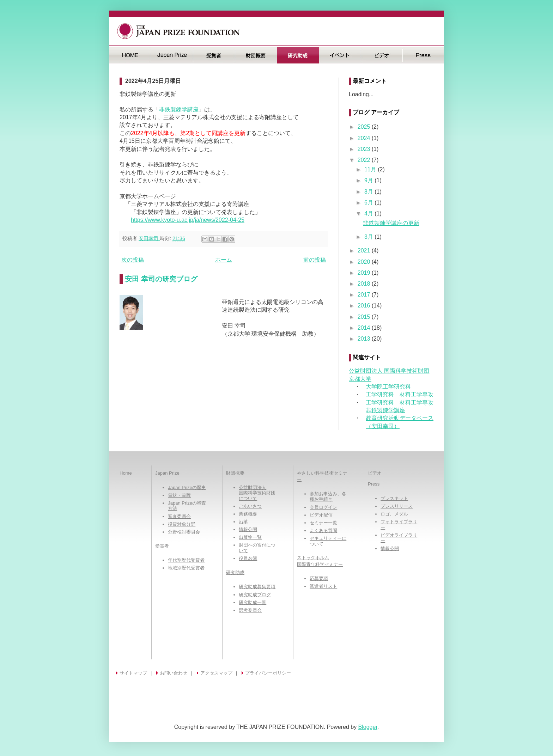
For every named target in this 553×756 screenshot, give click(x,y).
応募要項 (319, 578)
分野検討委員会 (184, 532)
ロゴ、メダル (394, 514)
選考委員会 (250, 610)
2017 (365, 295)
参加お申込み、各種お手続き (328, 497)
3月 (369, 237)
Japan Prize (167, 473)
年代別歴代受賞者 (186, 560)
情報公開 (248, 529)
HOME (130, 55)
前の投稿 (315, 260)
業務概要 (248, 514)
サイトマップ (133, 673)
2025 (365, 127)
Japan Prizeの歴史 (187, 487)
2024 (365, 138)
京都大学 (360, 379)
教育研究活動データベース (400, 418)
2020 (365, 262)
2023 (365, 149)
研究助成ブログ (255, 595)
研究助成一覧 (253, 602)
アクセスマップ (216, 673)
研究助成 (298, 55)
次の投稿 (133, 260)
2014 (365, 328)
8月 (369, 192)
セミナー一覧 (323, 523)
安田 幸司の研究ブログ (161, 279)
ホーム (224, 260)
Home (126, 473)
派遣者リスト (323, 586)
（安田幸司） (383, 426)
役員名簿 (248, 558)
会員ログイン (323, 507)
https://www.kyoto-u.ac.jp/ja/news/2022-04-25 (188, 220)
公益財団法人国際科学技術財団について (257, 493)
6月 (369, 203)
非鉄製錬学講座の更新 (391, 223)
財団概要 (256, 55)
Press (423, 55)
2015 (365, 317)
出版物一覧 (250, 537)
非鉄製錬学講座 (179, 109)
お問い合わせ (174, 673)
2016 (365, 306)
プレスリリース (397, 506)
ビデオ (382, 55)
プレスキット (394, 498)
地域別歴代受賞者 (186, 568)
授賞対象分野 (182, 524)
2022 (365, 160)
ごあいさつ (250, 506)
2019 (365, 273)
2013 (365, 339)
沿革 (243, 522)
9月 (369, 180)
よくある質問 (323, 531)
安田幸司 (149, 238)
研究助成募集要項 (257, 587)
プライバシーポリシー (268, 673)
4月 (369, 214)
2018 (365, 284)
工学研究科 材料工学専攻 (400, 394)
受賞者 (214, 55)
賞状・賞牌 (179, 495)
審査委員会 (179, 516)
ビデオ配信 (321, 515)
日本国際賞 (172, 55)
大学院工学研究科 (388, 387)
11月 (371, 169)
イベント (340, 55)
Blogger (368, 727)
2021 (365, 251)
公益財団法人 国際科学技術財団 (389, 371)
